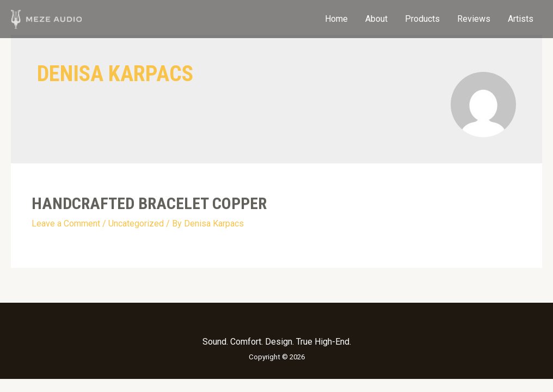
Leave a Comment (66, 223)
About (376, 19)
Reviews (474, 19)
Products (422, 19)
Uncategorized (136, 223)
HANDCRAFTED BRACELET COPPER (149, 203)
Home (336, 19)
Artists (521, 19)
